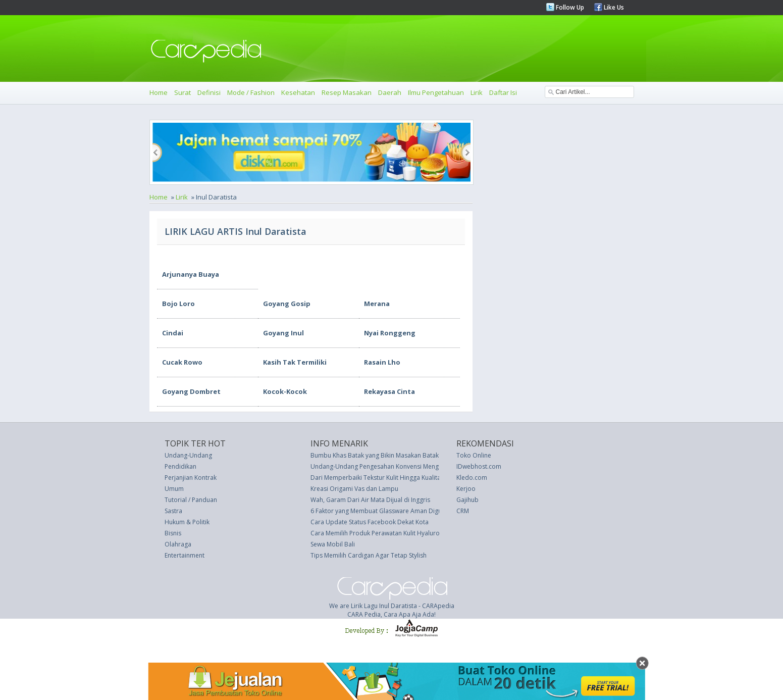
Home (159, 92)
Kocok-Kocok (285, 391)
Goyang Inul (283, 333)
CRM (463, 511)
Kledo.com (472, 478)
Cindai (173, 333)
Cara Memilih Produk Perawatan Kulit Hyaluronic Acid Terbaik (398, 533)
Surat (182, 92)
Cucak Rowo (182, 362)
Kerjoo (466, 489)
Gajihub (467, 500)
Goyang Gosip (287, 304)
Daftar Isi (503, 92)
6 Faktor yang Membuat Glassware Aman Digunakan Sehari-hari (401, 511)
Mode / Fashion (251, 92)
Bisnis (173, 533)
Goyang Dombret (191, 391)
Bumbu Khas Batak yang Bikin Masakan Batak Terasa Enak (393, 455)
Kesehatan (298, 92)
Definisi (209, 92)
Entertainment (185, 555)
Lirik (477, 92)
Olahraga (178, 544)
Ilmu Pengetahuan (436, 92)
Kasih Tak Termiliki (295, 362)
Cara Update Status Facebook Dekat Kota (370, 522)
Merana (377, 304)
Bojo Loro (178, 304)
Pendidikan (180, 466)
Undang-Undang (188, 455)
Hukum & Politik (187, 522)
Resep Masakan (347, 92)
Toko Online (474, 455)
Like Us (613, 7)
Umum (174, 489)
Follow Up (569, 7)
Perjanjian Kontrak (191, 478)
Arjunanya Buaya (191, 274)
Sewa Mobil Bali (333, 544)
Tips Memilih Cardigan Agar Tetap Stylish (369, 555)
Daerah (390, 92)
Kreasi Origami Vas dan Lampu (354, 489)
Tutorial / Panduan (191, 500)
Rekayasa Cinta (389, 391)
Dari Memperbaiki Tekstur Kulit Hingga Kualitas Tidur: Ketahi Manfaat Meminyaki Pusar (433, 478)
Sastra (173, 511)
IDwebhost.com (479, 466)
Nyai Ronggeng (390, 333)
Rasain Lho (382, 362)
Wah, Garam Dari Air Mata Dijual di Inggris (370, 500)
